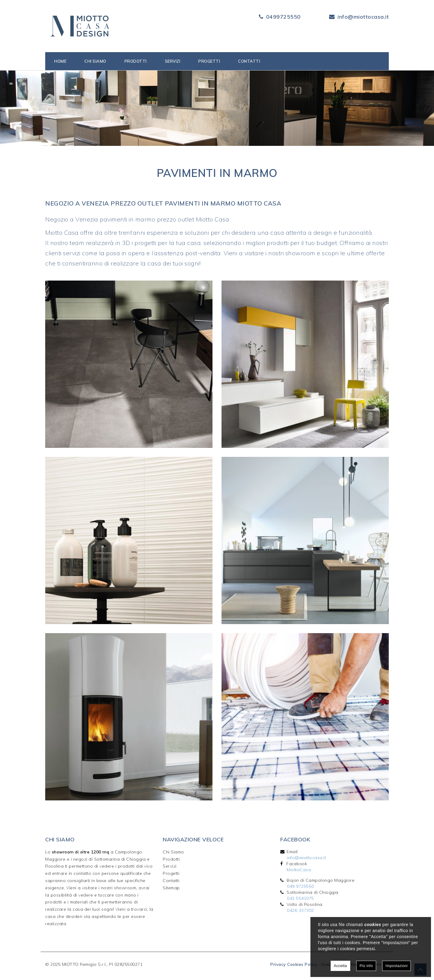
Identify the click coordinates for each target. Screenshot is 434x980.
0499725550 (283, 17)
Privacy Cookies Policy (294, 964)
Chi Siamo (173, 852)
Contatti (249, 61)
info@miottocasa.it (363, 17)
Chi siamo (95, 61)
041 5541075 (300, 898)
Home (60, 61)
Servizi (173, 61)
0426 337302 (300, 910)
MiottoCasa (299, 870)
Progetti (209, 61)
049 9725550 (300, 886)
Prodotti (136, 61)
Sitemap (171, 888)
